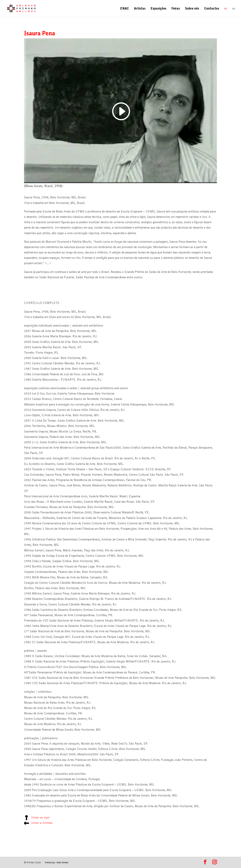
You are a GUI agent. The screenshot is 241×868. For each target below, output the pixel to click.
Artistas (140, 9)
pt (226, 9)
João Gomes (62, 862)
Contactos (212, 9)
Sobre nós (192, 9)
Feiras (176, 9)
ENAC (125, 9)
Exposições (159, 9)
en (234, 9)
